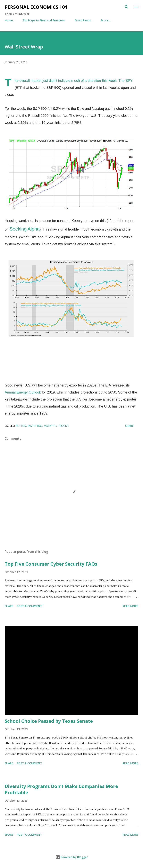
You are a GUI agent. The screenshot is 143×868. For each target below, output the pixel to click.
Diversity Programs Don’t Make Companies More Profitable (61, 789)
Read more (130, 606)
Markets (50, 426)
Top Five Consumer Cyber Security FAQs (51, 564)
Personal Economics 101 (36, 7)
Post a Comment (29, 606)
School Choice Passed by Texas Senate (49, 721)
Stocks (63, 426)
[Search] (127, 7)
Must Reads (83, 20)
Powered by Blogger (71, 857)
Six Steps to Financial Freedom (44, 20)
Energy (21, 426)
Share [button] (129, 426)
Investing (35, 426)
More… (106, 20)
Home (9, 20)
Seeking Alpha (25, 229)
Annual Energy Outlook (23, 392)
